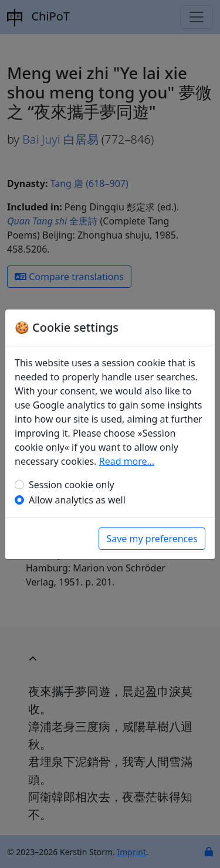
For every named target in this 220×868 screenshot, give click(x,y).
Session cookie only (72, 485)
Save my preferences (152, 539)
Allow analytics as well (77, 500)
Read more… (127, 461)
